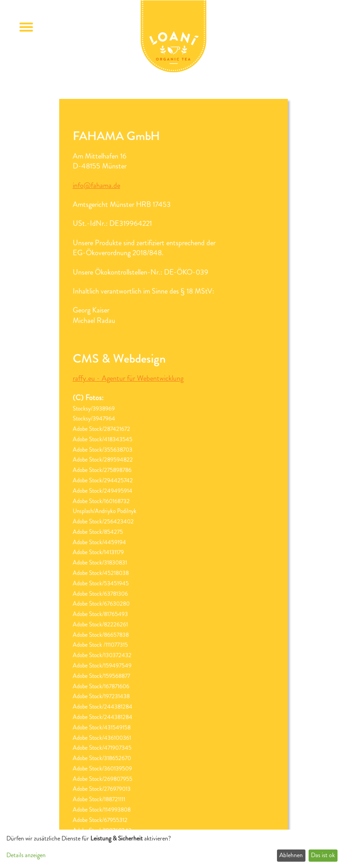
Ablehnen (291, 855)
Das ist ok (323, 855)
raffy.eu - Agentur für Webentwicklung (128, 378)
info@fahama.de (96, 185)
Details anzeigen (26, 855)
